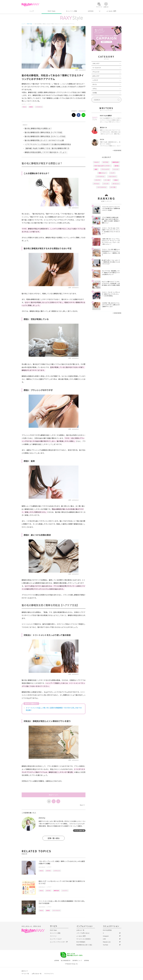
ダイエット (116, 184)
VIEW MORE (117, 150)
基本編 (31, 107)
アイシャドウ (105, 169)
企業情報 (57, 960)
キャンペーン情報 (71, 11)
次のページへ (54, 795)
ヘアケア (29, 104)
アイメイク (96, 72)
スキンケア (96, 63)
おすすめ (48, 871)
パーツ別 (107, 180)
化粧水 (116, 180)
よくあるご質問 (111, 11)
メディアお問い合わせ (83, 933)
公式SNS (91, 11)
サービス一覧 (25, 974)
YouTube (105, 945)
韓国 (96, 169)
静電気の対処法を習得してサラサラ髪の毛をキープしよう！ (46, 152)
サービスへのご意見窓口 (84, 939)
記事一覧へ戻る (54, 838)
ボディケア (96, 76)
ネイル (95, 84)
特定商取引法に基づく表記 (84, 945)
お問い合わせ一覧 (37, 974)
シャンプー (65, 891)
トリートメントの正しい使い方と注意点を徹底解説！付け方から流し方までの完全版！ (54, 709)
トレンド (116, 169)
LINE (104, 939)
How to (24, 107)
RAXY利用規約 (81, 942)
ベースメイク (97, 68)
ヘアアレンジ (57, 871)
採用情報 (86, 960)
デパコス (96, 184)
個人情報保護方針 (66, 960)
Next (82, 805)
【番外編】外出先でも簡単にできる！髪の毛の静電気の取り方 (47, 148)
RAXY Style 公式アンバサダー (102, 166)
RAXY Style (52, 11)
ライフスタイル (102, 187)
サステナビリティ (49, 974)
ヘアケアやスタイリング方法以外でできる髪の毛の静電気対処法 (48, 144)
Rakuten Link (107, 942)
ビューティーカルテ (56, 939)
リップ (112, 173)
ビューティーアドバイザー (58, 942)
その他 (95, 93)
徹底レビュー (102, 173)
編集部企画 (56, 891)
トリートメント (56, 910)
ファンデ (106, 184)
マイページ (53, 936)
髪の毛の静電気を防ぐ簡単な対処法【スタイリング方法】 (45, 136)
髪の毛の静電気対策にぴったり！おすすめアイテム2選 (44, 140)
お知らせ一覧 (80, 930)
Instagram (106, 936)
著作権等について (77, 960)
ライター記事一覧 (79, 831)
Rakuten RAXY (30, 5)
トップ (32, 11)
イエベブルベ (112, 176)
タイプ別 (113, 187)
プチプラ (98, 180)
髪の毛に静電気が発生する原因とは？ (38, 128)
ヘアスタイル (39, 107)
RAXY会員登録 (107, 930)
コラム (95, 89)
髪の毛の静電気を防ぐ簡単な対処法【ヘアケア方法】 (44, 132)
